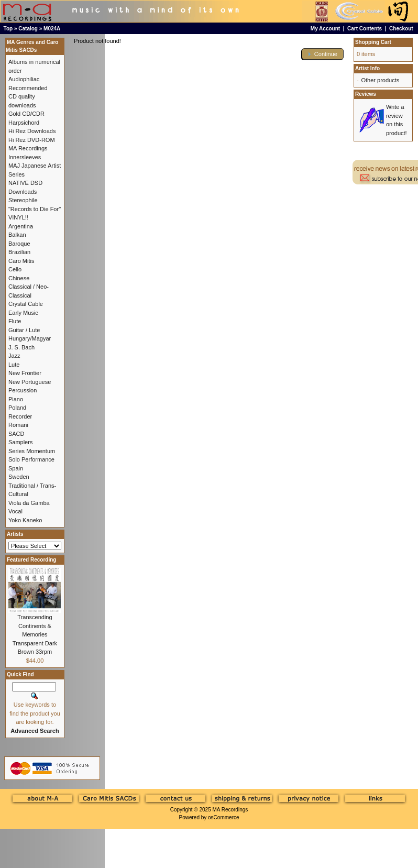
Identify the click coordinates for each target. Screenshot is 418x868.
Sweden (19, 477)
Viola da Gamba (29, 503)
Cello (15, 269)
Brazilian (19, 252)
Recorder (20, 416)
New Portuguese (30, 382)
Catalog (28, 29)
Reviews (366, 94)
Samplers (20, 442)
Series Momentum (32, 451)
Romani (18, 425)
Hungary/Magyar (30, 338)
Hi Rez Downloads (32, 131)
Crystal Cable (26, 304)
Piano (16, 399)
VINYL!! (18, 217)
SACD (16, 434)
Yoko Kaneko (25, 520)
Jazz (14, 356)
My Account (325, 29)
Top (8, 29)
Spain (16, 468)
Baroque (19, 244)
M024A (52, 29)
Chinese (19, 278)
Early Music (23, 313)
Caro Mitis (21, 261)
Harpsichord (24, 123)
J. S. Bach (21, 347)
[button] (323, 54)
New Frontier (25, 373)
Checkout (401, 29)
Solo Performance (31, 459)
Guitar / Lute (24, 330)
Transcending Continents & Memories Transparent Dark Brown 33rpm (35, 634)
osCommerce (223, 817)
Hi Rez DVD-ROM (32, 140)
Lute (14, 365)
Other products (380, 80)
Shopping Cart (373, 42)
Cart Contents (365, 29)
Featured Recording (31, 560)
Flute (15, 321)
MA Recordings (230, 810)
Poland (17, 408)
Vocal (15, 511)
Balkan (17, 235)
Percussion (23, 390)
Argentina (21, 226)
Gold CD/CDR (26, 114)
